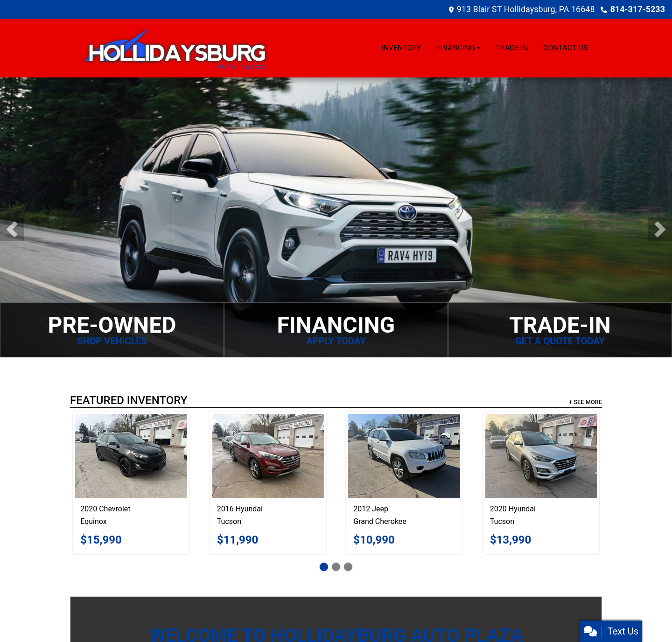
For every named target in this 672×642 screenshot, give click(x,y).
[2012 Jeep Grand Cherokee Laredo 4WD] (404, 456)
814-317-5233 (638, 9)
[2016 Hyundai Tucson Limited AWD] (268, 456)
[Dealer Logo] (175, 48)
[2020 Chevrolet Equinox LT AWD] (131, 456)
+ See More (585, 402)
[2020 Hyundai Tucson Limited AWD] (541, 456)
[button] (12, 229)
